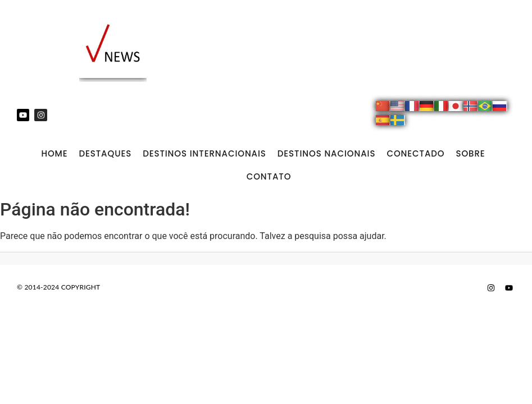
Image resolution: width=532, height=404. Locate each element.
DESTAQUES (105, 153)
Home (54, 153)
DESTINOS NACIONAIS (327, 153)
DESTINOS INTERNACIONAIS (204, 153)
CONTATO (269, 176)
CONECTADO (415, 153)
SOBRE (470, 153)
